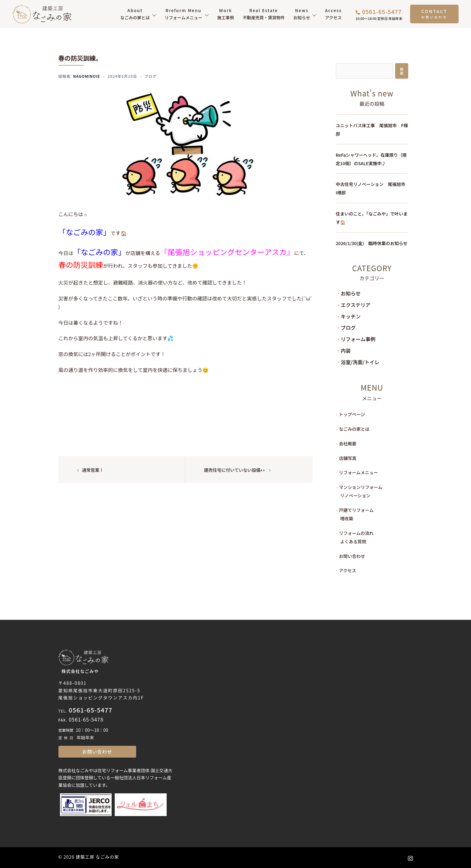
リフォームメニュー (184, 14)
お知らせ (302, 14)
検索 (402, 71)
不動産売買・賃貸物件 (264, 14)
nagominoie (87, 76)
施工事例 (226, 14)
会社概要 (348, 443)
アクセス (333, 14)
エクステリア (356, 305)
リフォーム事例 (358, 339)
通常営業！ (93, 470)
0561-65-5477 (90, 710)
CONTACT (434, 11)
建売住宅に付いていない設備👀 (235, 470)
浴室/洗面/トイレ (360, 362)
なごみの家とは (135, 14)
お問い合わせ (352, 556)
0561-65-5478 (86, 719)
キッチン (351, 316)
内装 (346, 350)
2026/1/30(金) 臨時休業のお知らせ (372, 243)
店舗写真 (348, 458)
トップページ (352, 414)
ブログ (151, 76)
